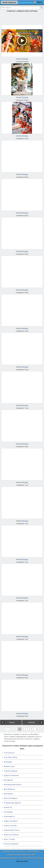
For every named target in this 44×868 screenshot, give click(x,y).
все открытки (9, 2)
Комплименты (9, 816)
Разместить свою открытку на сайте (21, 855)
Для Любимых (9, 789)
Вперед (32, 722)
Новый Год (8, 807)
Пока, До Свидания (11, 844)
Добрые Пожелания (11, 776)
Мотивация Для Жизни (13, 785)
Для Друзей (8, 780)
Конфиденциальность (9, 858)
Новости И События (11, 835)
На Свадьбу (8, 812)
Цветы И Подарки (11, 798)
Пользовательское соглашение (31, 858)
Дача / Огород (9, 839)
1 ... (7, 729)
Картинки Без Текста (12, 830)
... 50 (36, 729)
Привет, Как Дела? (11, 821)
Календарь (8, 762)
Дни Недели (8, 794)
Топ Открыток (9, 753)
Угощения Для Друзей (12, 803)
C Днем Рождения (11, 771)
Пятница (25, 59)
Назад (12, 722)
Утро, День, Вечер (11, 757)
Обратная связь (34, 851)
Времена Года (9, 766)
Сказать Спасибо (10, 826)
